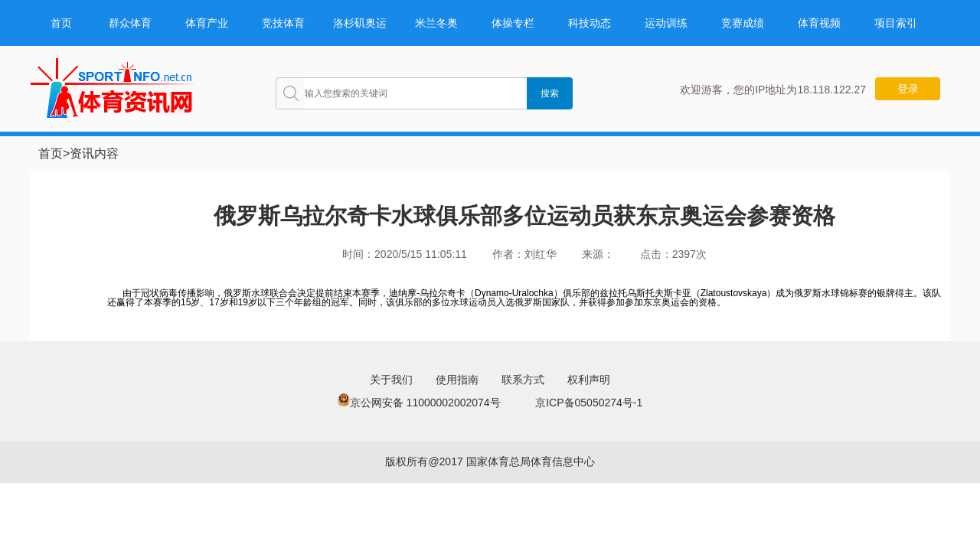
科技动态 (590, 23)
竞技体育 (283, 23)
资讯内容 (94, 153)
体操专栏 (513, 23)
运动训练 (666, 23)
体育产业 (207, 23)
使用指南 (457, 380)
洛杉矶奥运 (360, 23)
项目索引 (896, 23)
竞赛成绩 (743, 23)
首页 (61, 23)
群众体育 (130, 23)
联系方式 (523, 380)
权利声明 (589, 380)
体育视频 (819, 23)
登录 (908, 89)
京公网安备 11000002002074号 (419, 403)
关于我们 (391, 380)
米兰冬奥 (436, 23)
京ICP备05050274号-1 (589, 403)
